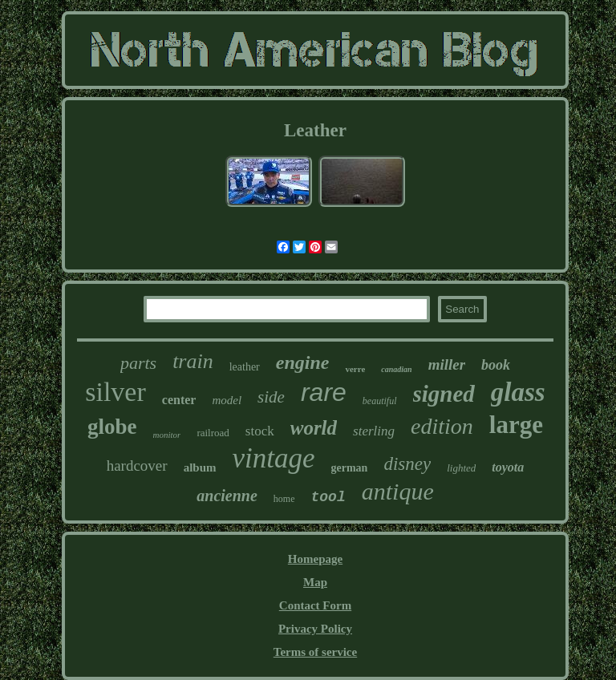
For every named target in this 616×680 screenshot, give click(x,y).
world (314, 428)
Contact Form (315, 605)
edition (442, 426)
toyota (508, 467)
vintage (274, 458)
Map (315, 582)
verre (355, 369)
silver (115, 392)
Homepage (315, 559)
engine (303, 362)
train (193, 361)
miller (447, 364)
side (271, 397)
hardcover (137, 465)
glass (518, 392)
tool (328, 497)
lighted (461, 468)
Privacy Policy (315, 629)
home (284, 499)
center (179, 400)
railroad (213, 433)
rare (324, 392)
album (200, 467)
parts (138, 363)
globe (112, 427)
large (516, 425)
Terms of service (315, 652)
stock (260, 431)
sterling (374, 431)
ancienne (227, 496)
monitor (167, 435)
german (350, 468)
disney (407, 464)
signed (444, 394)
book (496, 365)
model (227, 400)
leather (245, 367)
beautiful (380, 401)
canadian (396, 369)
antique (398, 491)
